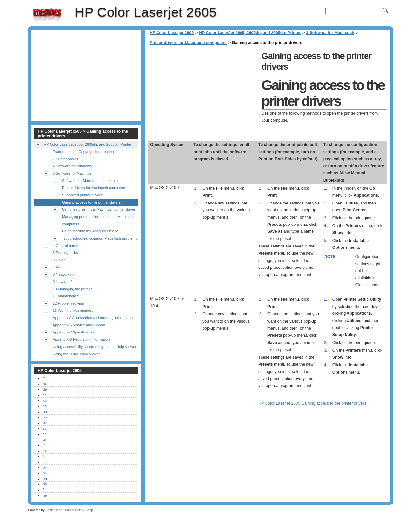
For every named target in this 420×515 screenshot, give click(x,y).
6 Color (59, 260)
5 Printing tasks (65, 253)
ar (44, 440)
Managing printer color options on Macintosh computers (98, 220)
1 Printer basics (65, 159)
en (45, 479)
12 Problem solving (68, 303)
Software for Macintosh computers (90, 181)
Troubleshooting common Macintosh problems (100, 238)
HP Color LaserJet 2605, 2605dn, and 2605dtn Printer (250, 33)
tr (44, 378)
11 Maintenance (66, 296)
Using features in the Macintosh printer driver (99, 209)
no (45, 417)
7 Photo (59, 267)
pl (44, 467)
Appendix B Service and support (79, 325)
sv (44, 428)
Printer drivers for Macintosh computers (188, 43)
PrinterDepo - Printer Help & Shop (69, 510)
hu (45, 412)
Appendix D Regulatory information (81, 339)
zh (45, 462)
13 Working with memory (73, 311)
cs (44, 395)
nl (44, 473)
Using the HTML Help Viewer (76, 354)
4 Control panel (65, 246)
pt (44, 423)
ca (45, 434)
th (44, 451)
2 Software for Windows (72, 166)
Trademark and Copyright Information (83, 152)
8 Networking (63, 274)
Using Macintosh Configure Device (90, 231)
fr (44, 456)
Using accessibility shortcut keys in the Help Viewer (94, 347)
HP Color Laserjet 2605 (47, 15)
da (45, 484)
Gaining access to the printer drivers (91, 202)
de (45, 389)
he (45, 495)
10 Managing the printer (72, 289)
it (44, 445)
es (45, 406)
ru (44, 384)
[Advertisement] (203, 95)
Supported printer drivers (82, 195)
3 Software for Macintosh (330, 33)
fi (44, 490)
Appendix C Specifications (74, 332)
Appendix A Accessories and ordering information (93, 318)
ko (45, 400)
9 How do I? (63, 282)
